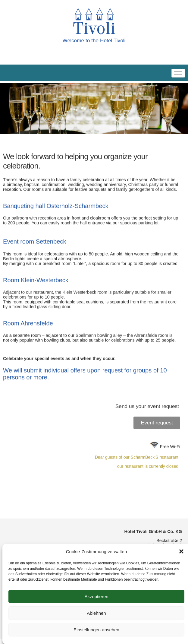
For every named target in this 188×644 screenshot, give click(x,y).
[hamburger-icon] (178, 73)
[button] (181, 551)
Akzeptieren (96, 596)
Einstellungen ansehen (96, 630)
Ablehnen (96, 613)
